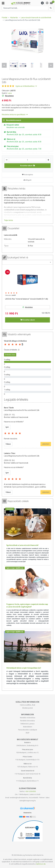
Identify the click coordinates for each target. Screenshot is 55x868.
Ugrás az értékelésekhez (26, 86)
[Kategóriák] (3, 3)
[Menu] (42, 3)
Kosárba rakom (28, 166)
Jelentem (46, 444)
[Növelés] (48, 160)
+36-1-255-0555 (31, 791)
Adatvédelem (28, 727)
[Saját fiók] (47, 3)
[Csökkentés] (7, 160)
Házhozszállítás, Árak (28, 705)
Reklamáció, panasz (28, 724)
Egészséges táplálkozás (15, 568)
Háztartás (10, 509)
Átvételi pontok (27, 708)
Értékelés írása (10, 355)
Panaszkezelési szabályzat (28, 730)
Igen (7, 427)
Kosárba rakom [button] (28, 320)
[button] (4, 65)
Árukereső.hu (27, 813)
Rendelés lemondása (27, 721)
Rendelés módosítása (28, 718)
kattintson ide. (41, 864)
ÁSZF (28, 733)
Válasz (8, 444)
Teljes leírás (8, 220)
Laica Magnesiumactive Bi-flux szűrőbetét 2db (22, 410)
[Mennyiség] (27, 160)
